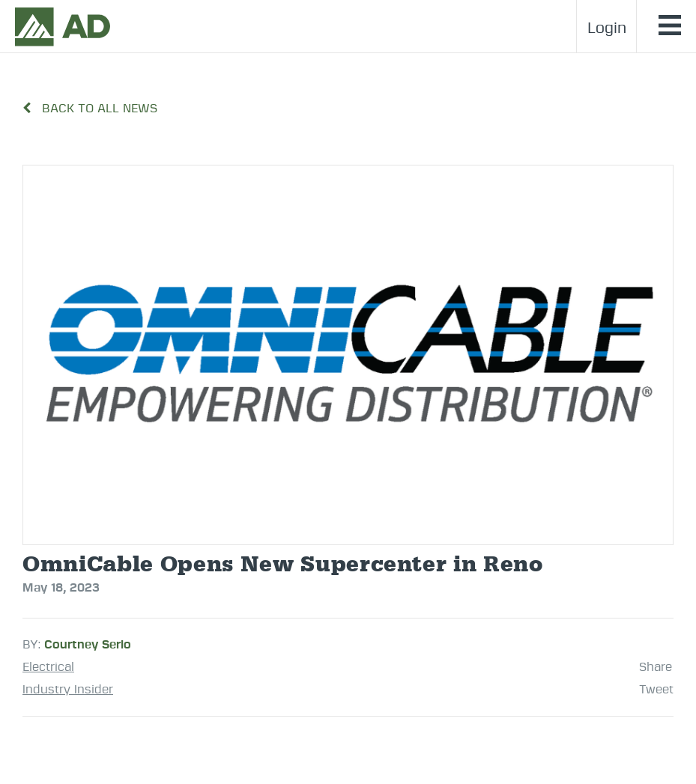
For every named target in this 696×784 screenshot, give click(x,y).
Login (607, 28)
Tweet (656, 690)
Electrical (48, 667)
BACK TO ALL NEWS (90, 109)
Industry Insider (68, 690)
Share (656, 667)
